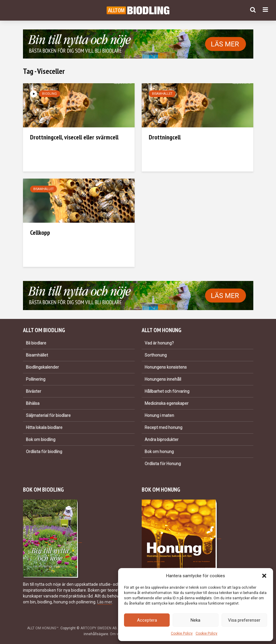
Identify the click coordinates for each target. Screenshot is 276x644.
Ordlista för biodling (44, 452)
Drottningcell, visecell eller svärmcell (74, 137)
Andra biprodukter (162, 440)
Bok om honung (159, 452)
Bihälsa (33, 403)
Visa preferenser (244, 620)
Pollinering (36, 379)
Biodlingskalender (42, 367)
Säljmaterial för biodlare (48, 415)
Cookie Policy (182, 633)
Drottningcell (165, 137)
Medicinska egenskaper (167, 403)
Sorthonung (156, 355)
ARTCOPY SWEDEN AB (99, 628)
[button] (264, 576)
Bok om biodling (41, 440)
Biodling (49, 94)
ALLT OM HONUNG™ (43, 628)
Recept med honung (163, 427)
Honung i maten (159, 415)
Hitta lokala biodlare (44, 427)
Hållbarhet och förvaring (167, 391)
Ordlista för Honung (163, 464)
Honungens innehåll (163, 379)
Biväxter (34, 391)
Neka (195, 620)
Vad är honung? (159, 343)
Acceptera (147, 620)
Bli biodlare (36, 343)
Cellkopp (40, 232)
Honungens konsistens (166, 367)
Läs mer (105, 602)
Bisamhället (162, 94)
